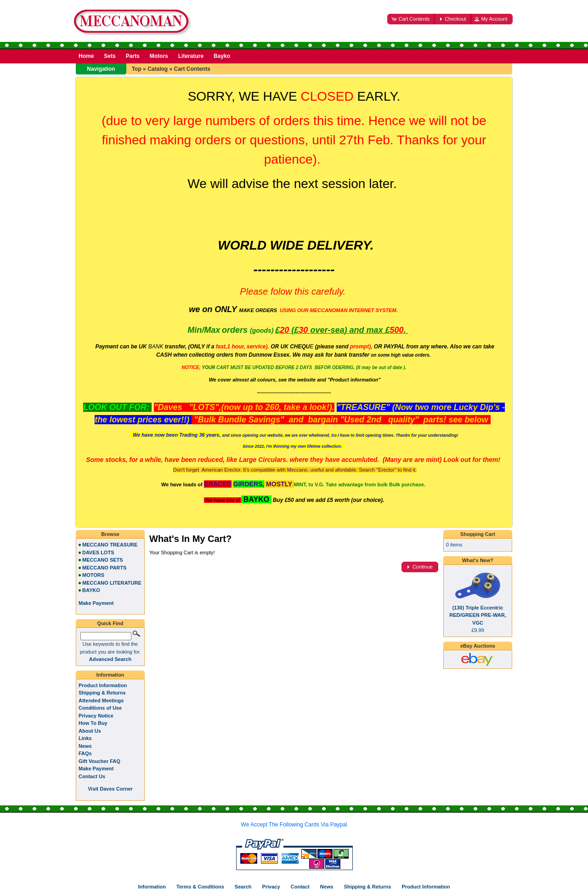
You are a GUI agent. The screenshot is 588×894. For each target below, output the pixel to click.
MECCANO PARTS (104, 568)
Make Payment (96, 769)
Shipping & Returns (102, 693)
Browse (110, 534)
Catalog (158, 69)
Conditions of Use (100, 708)
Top (137, 69)
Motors (159, 56)
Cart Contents (192, 69)
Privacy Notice (96, 716)
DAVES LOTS (98, 552)
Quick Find (110, 623)
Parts (133, 56)
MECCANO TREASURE (110, 545)
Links (85, 738)
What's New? (478, 560)
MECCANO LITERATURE (112, 583)
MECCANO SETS (103, 560)
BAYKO (91, 590)
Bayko (222, 56)
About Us (90, 731)
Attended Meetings (101, 700)
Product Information (103, 685)
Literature (191, 56)
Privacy (271, 887)
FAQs (85, 753)
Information (110, 675)
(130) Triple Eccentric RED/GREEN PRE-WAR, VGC (478, 615)
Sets (110, 56)
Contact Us (92, 776)
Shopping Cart (478, 534)
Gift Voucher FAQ (99, 761)
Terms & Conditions (200, 887)
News (85, 746)
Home (86, 56)
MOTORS (93, 575)
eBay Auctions (478, 646)
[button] (411, 19)
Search (243, 887)
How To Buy (93, 723)
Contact (300, 887)
